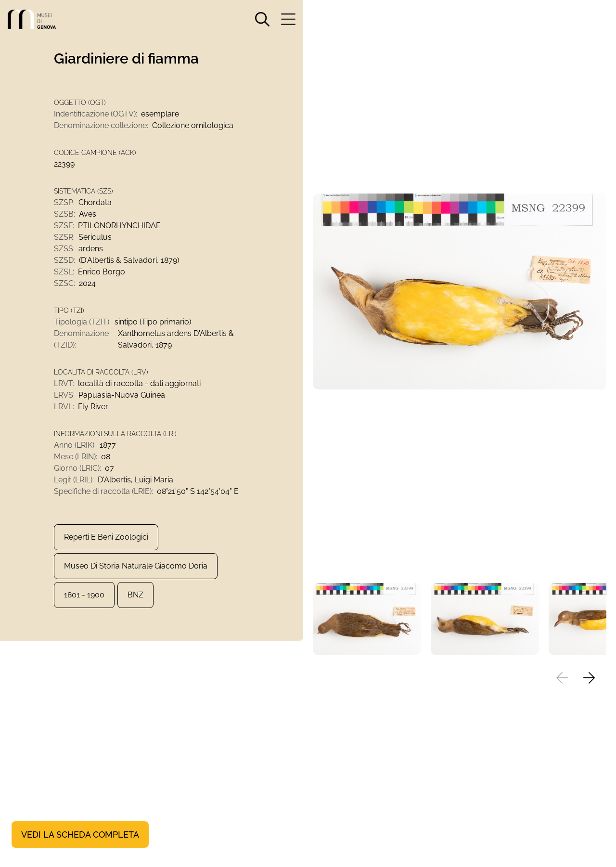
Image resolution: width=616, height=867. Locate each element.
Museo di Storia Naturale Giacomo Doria (136, 566)
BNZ (135, 595)
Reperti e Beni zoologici (106, 537)
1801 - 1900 (84, 595)
